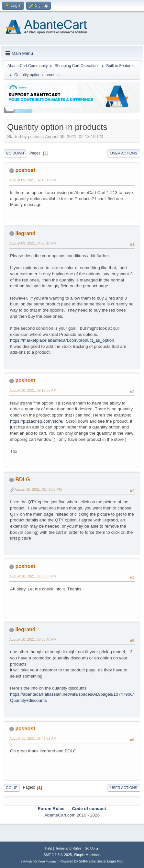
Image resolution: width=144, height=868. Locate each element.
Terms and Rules (68, 848)
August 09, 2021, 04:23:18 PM (33, 243)
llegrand (25, 233)
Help (49, 848)
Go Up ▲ (92, 848)
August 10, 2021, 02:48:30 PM (38, 489)
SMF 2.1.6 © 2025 (58, 855)
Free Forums (48, 861)
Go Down (15, 153)
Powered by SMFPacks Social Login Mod (92, 861)
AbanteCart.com (60, 815)
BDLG (22, 480)
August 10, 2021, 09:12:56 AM (33, 390)
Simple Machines (87, 855)
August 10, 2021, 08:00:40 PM (33, 639)
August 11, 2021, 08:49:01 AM (33, 738)
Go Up (12, 788)
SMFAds (26, 861)
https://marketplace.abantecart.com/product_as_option (62, 340)
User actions (124, 153)
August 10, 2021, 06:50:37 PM (33, 576)
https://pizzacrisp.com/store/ (37, 421)
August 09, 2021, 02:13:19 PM (33, 180)
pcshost (25, 170)
